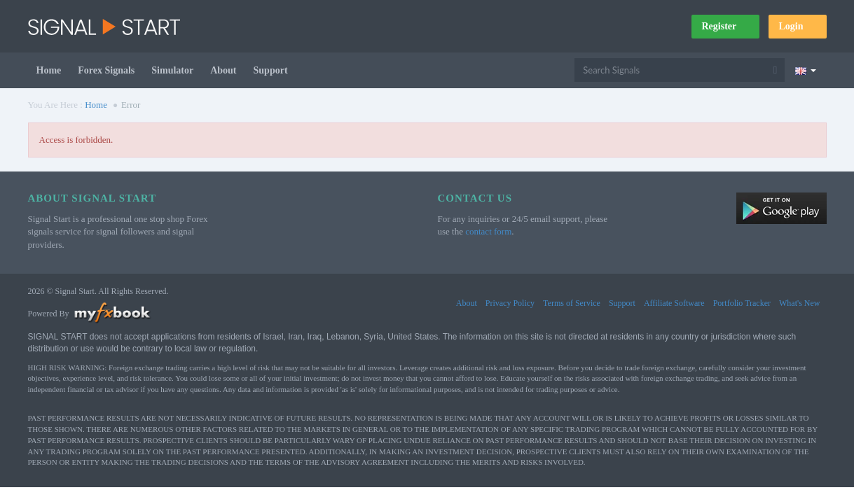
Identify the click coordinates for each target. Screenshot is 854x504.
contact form (488, 231)
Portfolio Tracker (742, 303)
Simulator (172, 70)
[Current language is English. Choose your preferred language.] (805, 70)
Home (49, 70)
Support (271, 70)
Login (797, 26)
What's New (799, 303)
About (223, 70)
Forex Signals (106, 70)
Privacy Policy (510, 303)
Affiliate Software (674, 303)
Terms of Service (572, 303)
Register (725, 26)
